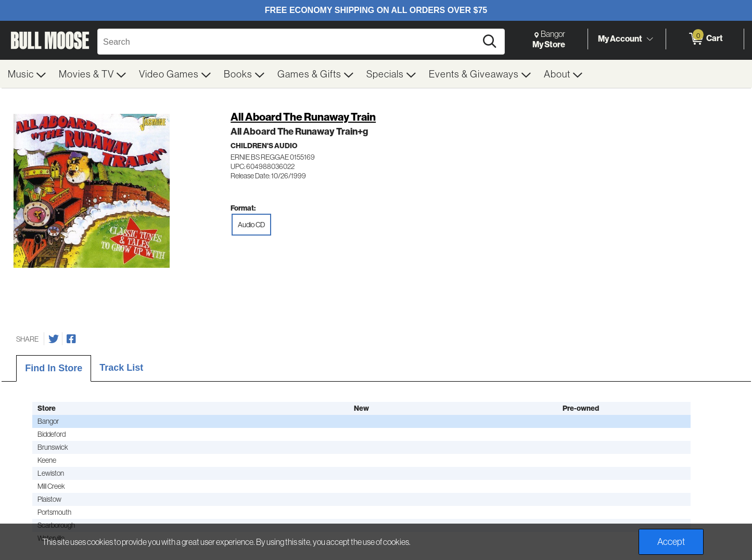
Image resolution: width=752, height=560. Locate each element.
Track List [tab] (121, 368)
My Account (620, 38)
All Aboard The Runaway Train (303, 117)
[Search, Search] (289, 42)
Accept (671, 542)
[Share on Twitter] (54, 339)
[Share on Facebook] (71, 339)
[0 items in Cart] (705, 39)
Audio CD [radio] (251, 225)
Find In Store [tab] (54, 368)
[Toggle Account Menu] (649, 39)
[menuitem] (27, 74)
